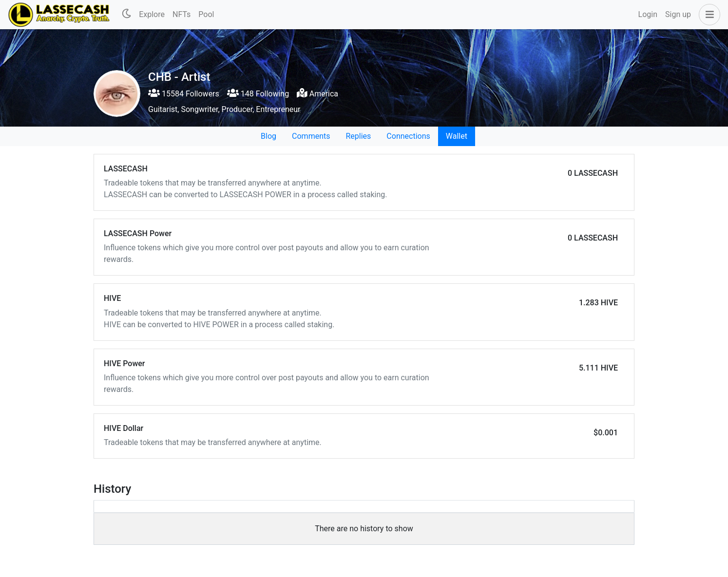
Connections (408, 136)
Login (648, 14)
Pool (206, 14)
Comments (311, 136)
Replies (358, 136)
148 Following (258, 94)
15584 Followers (184, 94)
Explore (152, 14)
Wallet (457, 136)
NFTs (182, 14)
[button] (708, 15)
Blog (268, 136)
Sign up (678, 14)
